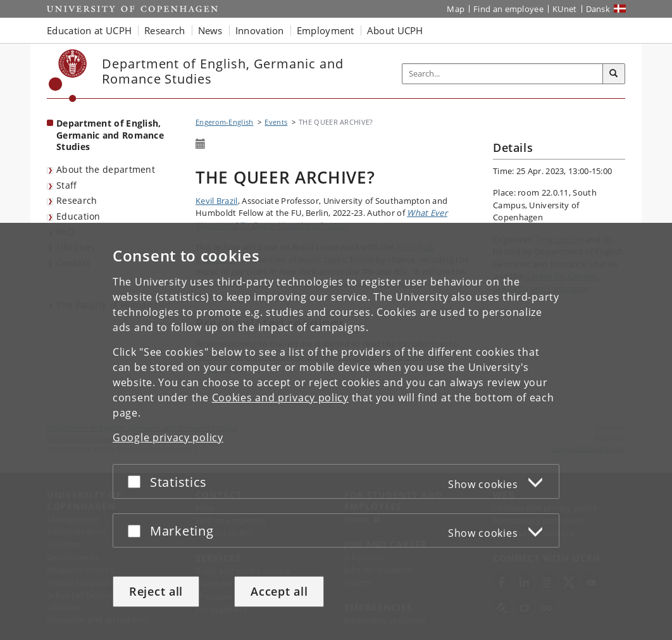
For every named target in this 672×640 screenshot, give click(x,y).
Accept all (279, 591)
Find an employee (508, 9)
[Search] (614, 74)
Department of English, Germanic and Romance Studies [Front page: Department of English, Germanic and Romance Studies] (110, 135)
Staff (67, 185)
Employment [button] (326, 30)
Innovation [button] (260, 30)
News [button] (210, 30)
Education (78, 216)
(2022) (321, 219)
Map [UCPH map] (456, 9)
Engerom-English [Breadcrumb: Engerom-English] (225, 122)
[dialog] (336, 431)
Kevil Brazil (217, 201)
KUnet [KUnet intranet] (565, 9)
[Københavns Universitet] (68, 76)
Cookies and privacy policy (280, 398)
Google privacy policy (168, 437)
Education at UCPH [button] (89, 30)
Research (77, 200)
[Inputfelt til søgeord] (503, 74)
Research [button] (165, 30)
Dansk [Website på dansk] (598, 9)
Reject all (156, 591)
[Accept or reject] (137, 481)
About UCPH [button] (395, 30)
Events (276, 122)
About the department (106, 169)
